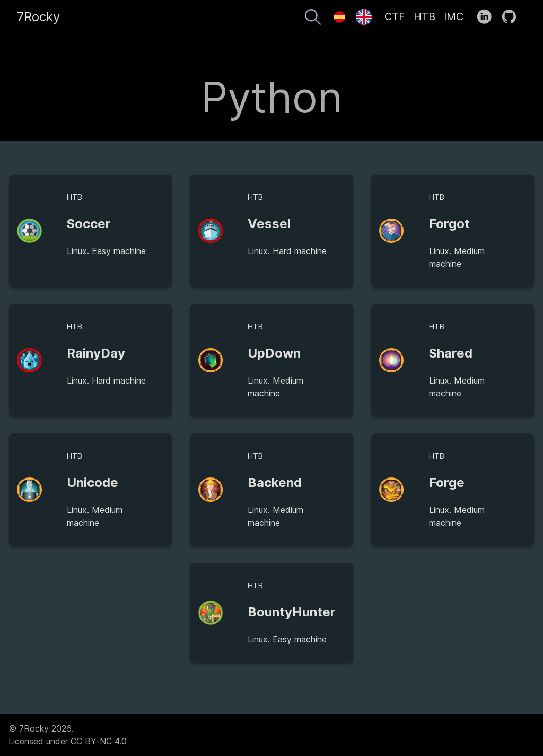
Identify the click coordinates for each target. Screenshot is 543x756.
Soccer (89, 224)
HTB (424, 16)
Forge (447, 483)
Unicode (93, 483)
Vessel (269, 224)
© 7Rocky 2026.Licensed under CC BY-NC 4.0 (68, 735)
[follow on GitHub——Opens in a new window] (513, 17)
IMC (454, 16)
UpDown (274, 353)
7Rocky (38, 17)
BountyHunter (292, 612)
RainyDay (96, 353)
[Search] (313, 19)
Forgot (449, 224)
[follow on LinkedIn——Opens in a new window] (488, 17)
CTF (395, 16)
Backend (275, 483)
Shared (451, 353)
